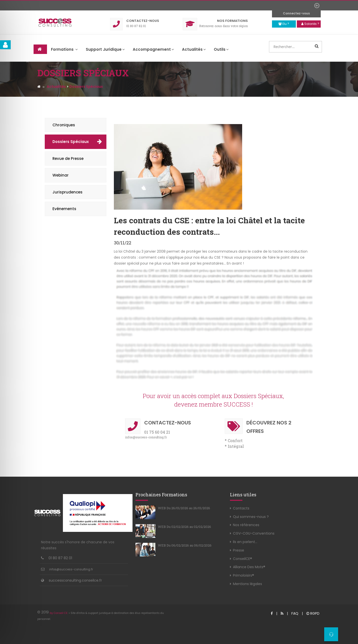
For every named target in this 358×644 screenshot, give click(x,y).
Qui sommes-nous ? (251, 517)
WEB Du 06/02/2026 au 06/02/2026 (185, 545)
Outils (221, 49)
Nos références (246, 525)
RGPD (313, 613)
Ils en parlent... (245, 542)
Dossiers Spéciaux (71, 142)
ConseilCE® (243, 559)
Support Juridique (105, 49)
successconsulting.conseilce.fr (75, 580)
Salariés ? (310, 24)
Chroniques (64, 125)
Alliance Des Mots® (249, 567)
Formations (232, 21)
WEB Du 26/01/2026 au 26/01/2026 (184, 508)
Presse (239, 550)
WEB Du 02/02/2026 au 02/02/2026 (184, 527)
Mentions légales (247, 584)
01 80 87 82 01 (60, 558)
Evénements (64, 209)
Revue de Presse (68, 159)
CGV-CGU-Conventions (254, 533)
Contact (143, 21)
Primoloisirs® (244, 575)
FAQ (295, 613)
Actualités (194, 49)
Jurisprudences (67, 192)
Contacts (241, 508)
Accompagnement (153, 49)
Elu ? (284, 24)
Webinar (61, 175)
